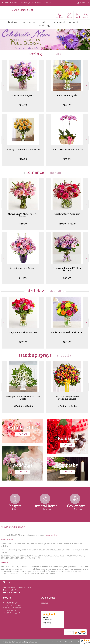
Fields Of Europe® (67, 95)
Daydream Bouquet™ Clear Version (67, 269)
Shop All (53, 54)
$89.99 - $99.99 (67, 224)
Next (87, 86)
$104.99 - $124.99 (23, 406)
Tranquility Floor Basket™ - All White (23, 398)
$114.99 (23, 278)
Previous (3, 86)
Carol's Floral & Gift (22, 10)
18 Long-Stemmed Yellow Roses (23, 150)
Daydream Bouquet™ (23, 95)
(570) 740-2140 (11, 3)
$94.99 (23, 159)
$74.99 (67, 105)
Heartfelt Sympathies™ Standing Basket (67, 398)
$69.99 (23, 342)
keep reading (52, 535)
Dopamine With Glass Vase (23, 332)
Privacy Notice (70, 642)
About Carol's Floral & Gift (13, 527)
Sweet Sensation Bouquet (23, 268)
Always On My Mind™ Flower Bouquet (23, 215)
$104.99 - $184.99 (67, 406)
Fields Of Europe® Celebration (67, 332)
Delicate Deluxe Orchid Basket (67, 150)
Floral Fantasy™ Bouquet (67, 214)
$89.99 (67, 159)
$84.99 (23, 105)
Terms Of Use (57, 642)
